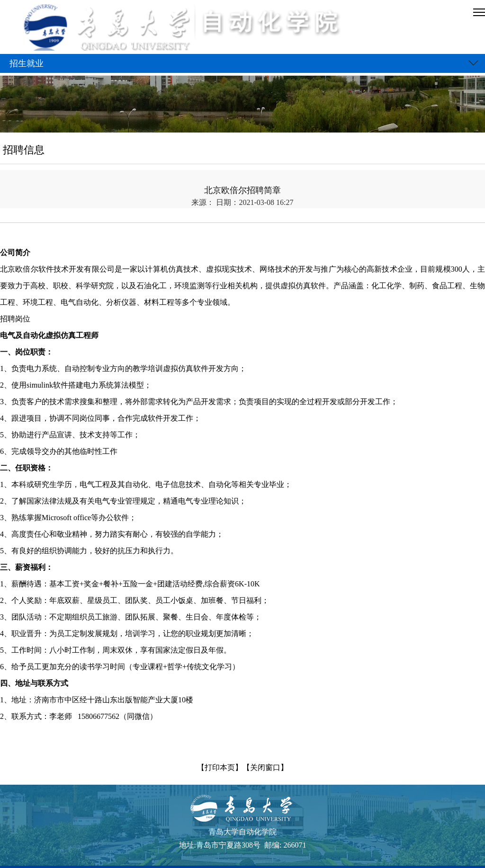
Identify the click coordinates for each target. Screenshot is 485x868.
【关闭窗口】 (265, 767)
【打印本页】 (220, 767)
